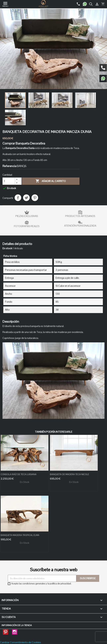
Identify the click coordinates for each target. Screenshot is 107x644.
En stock (7, 248)
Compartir (18, 198)
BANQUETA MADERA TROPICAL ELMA (20, 535)
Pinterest (35, 198)
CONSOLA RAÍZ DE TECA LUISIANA (19, 474)
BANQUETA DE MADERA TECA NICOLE (70, 474)
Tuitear (26, 198)
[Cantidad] (9, 181)
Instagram (15, 631)
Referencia (9, 166)
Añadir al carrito (51, 181)
